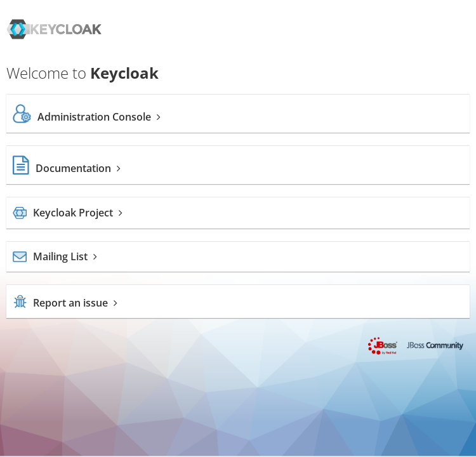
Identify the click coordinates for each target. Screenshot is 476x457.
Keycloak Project (68, 213)
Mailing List (55, 256)
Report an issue (65, 303)
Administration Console (87, 117)
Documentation (67, 168)
